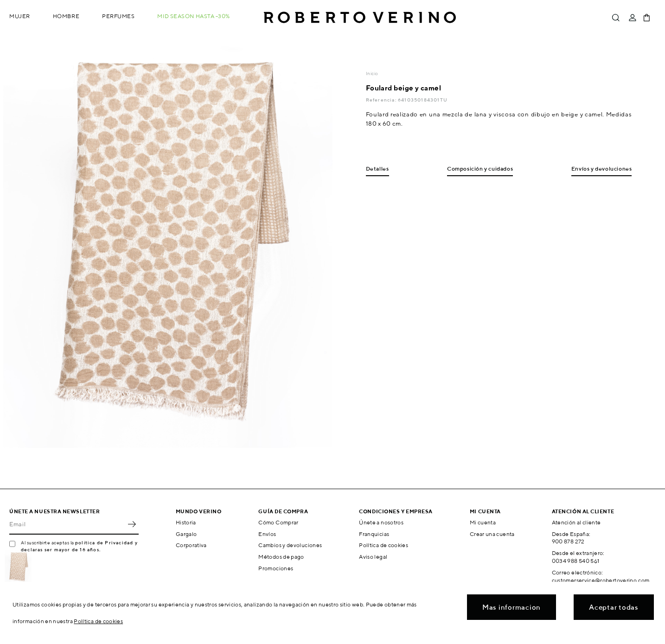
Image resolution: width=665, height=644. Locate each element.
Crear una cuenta (492, 534)
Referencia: (382, 100)
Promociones (276, 568)
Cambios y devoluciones (290, 545)
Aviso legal (373, 557)
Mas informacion (512, 607)
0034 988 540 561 (576, 561)
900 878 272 (568, 541)
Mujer (20, 16)
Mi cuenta (483, 522)
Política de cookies (384, 545)
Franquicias (374, 534)
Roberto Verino (360, 18)
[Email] (67, 524)
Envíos (267, 534)
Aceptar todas (614, 607)
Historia (186, 522)
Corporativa (191, 545)
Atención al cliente (576, 522)
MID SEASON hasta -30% (194, 16)
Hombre (66, 16)
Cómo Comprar (278, 522)
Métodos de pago (281, 557)
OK (132, 524)
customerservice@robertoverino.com (601, 580)
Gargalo (186, 534)
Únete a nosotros (381, 522)
